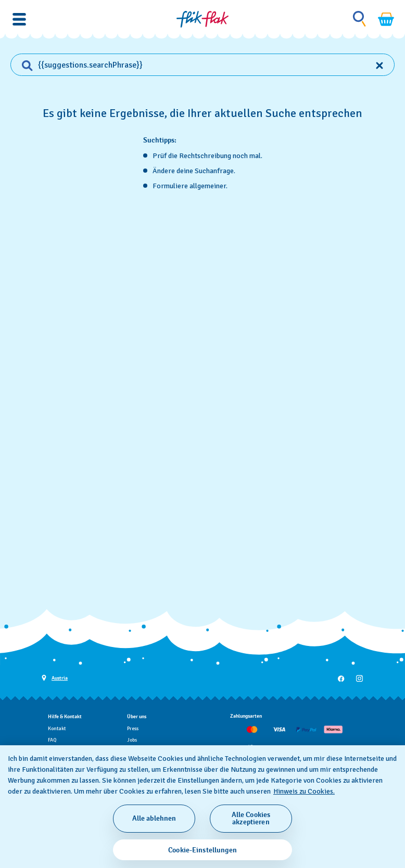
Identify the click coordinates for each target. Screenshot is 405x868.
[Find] (22, 65)
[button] (19, 19)
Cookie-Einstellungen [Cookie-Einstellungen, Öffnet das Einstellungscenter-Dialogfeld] (202, 850)
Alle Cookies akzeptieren (251, 818)
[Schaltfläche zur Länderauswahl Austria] (55, 677)
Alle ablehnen (154, 818)
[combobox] (202, 65)
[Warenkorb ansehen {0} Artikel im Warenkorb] (386, 19)
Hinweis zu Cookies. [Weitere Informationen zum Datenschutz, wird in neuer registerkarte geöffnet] (304, 791)
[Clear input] (379, 65)
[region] (202, 807)
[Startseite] (202, 19)
